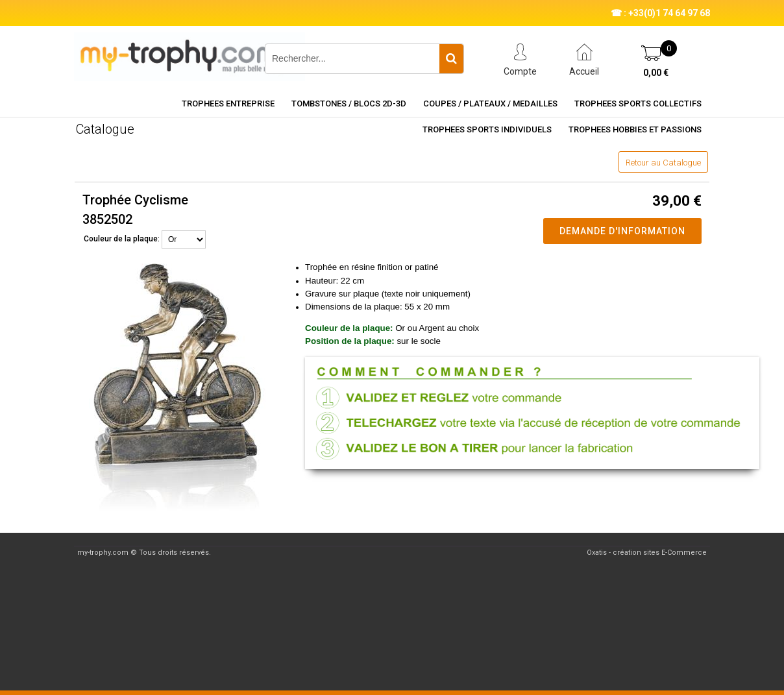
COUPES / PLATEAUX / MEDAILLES (490, 104)
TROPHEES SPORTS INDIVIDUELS (487, 129)
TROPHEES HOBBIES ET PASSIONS (635, 129)
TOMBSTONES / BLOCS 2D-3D (349, 104)
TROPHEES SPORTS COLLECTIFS (638, 104)
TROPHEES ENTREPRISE (228, 104)
